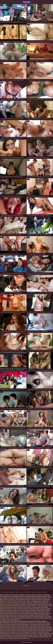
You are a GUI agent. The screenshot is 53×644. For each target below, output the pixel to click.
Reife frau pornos (34, 637)
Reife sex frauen (16, 634)
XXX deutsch (10, 601)
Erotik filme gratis (34, 609)
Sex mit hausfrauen (34, 624)
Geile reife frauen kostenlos (21, 609)
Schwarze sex (4, 638)
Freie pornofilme (5, 623)
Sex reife (20, 632)
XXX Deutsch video (40, 623)
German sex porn (43, 613)
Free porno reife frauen (24, 607)
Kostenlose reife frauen (6, 596)
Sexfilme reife (12, 638)
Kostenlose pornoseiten (19, 604)
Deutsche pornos (43, 603)
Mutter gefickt (25, 634)
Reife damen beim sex (23, 638)
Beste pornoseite (26, 606)
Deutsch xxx (41, 599)
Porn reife (10, 609)
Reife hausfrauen (5, 595)
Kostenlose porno (41, 596)
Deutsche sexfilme (19, 596)
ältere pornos (41, 604)
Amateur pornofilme (39, 618)
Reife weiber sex (23, 637)
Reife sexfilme (44, 635)
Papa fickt (7, 624)
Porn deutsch (25, 613)
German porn (29, 623)
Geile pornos (45, 601)
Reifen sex (43, 624)
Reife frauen (42, 632)
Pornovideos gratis (32, 604)
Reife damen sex (32, 610)
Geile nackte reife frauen (11, 637)
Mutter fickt (6, 620)
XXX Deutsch (14, 595)
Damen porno (29, 618)
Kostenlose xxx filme (18, 612)
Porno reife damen (43, 606)
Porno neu (23, 603)
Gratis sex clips (23, 610)
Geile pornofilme (40, 615)
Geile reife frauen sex (13, 603)
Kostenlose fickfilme (41, 598)
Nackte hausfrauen (23, 624)
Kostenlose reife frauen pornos (9, 632)
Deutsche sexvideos (32, 603)
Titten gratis (46, 595)
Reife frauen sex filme (13, 631)
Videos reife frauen (11, 617)
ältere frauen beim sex (44, 626)
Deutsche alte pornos (6, 612)
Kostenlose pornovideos (11, 610)
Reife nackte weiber (26, 2)
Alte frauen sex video (20, 601)
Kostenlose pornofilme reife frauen (25, 598)
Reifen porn (3, 603)
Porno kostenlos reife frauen (21, 635)
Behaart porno (34, 613)
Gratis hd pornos (36, 607)
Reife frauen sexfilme (44, 610)
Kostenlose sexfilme (24, 595)
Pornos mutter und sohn (16, 615)
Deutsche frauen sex (45, 637)
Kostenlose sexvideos (30, 599)
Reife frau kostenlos (9, 598)
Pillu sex (34, 606)
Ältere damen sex (15, 620)
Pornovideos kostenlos (38, 617)
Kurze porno (18, 613)
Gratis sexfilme (41, 629)
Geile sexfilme (20, 599)
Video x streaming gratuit (34, 601)
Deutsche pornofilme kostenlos (13, 606)
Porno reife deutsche (36, 595)
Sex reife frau (34, 626)
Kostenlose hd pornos (6, 604)
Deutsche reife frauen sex (30, 632)
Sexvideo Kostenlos (30, 596)
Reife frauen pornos (29, 615)
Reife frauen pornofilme (19, 627)
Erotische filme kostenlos (24, 617)
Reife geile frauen (10, 599)
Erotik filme (22, 623)
